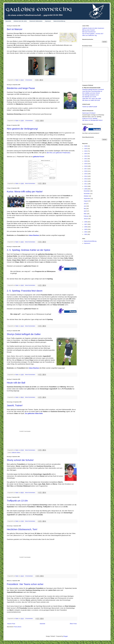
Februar (86, 216)
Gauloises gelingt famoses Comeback (93, 89)
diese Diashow (34, 235)
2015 (86, 174)
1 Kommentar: (29, 80)
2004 (86, 232)
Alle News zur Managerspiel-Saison (92, 120)
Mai (85, 209)
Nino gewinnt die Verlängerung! (22, 129)
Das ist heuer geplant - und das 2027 (93, 34)
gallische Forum (38, 157)
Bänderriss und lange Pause (21, 88)
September (87, 198)
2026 (86, 146)
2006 (86, 227)
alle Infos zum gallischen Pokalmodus (58, 153)
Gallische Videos (16, 452)
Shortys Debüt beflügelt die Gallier (24, 334)
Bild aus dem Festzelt (88, 30)
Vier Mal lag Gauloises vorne (90, 95)
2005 (86, 229)
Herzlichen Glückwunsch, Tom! (22, 529)
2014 (86, 176)
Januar (86, 219)
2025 (86, 149)
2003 (86, 234)
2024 (86, 151)
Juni (85, 206)
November (87, 193)
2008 (86, 222)
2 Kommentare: (29, 121)
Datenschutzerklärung (59, 21)
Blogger (66, 636)
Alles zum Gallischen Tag (89, 35)
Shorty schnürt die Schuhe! (20, 460)
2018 (86, 166)
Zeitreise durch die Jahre (20, 21)
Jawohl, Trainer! (15, 405)
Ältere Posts (73, 624)
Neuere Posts (11, 624)
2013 (86, 179)
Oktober (86, 196)
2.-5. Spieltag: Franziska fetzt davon (25, 291)
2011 (86, 184)
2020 (86, 161)
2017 (86, 169)
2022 (86, 156)
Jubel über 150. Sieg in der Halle (92, 98)
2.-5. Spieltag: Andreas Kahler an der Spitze (29, 250)
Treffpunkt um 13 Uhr (17, 501)
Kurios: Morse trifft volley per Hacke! (25, 192)
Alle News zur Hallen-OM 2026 (91, 100)
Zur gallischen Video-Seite (34, 413)
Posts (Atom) (18, 627)
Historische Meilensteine (36, 21)
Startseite (42, 624)
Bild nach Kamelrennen (89, 32)
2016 (86, 171)
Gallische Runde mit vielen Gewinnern (93, 28)
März (85, 214)
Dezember (87, 191)
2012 (86, 181)
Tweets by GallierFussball (90, 107)
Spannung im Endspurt (89, 113)
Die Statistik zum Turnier (89, 97)
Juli (85, 204)
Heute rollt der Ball (16, 383)
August (86, 201)
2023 (86, 154)
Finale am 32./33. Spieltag (90, 118)
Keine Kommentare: (30, 183)
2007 (86, 224)
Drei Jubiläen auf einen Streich (91, 93)
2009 (86, 189)
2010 (86, 186)
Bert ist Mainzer (15, 29)
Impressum (48, 21)
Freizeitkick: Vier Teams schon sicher (25, 584)
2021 (86, 159)
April (85, 211)
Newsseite (8, 21)
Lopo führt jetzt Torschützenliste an (92, 91)
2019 (86, 164)
